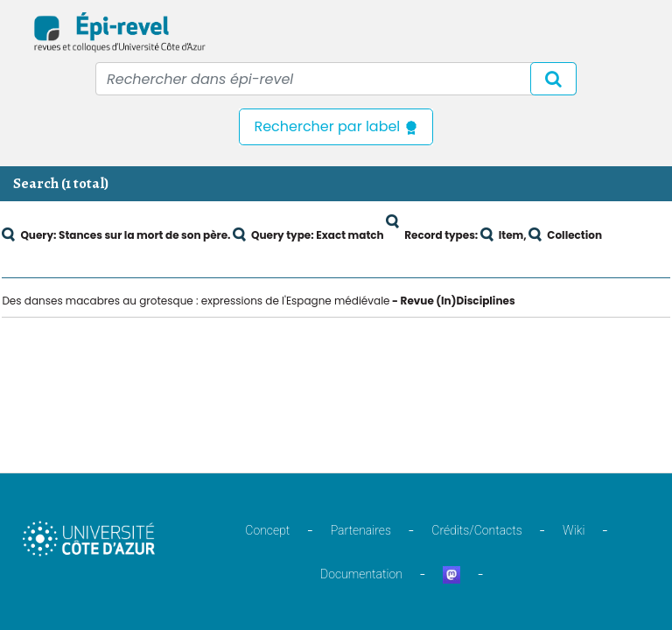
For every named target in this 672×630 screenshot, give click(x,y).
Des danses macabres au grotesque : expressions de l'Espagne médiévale (196, 301)
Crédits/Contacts (476, 530)
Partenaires (361, 530)
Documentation (361, 574)
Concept (267, 530)
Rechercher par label (336, 126)
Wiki (574, 530)
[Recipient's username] (336, 79)
